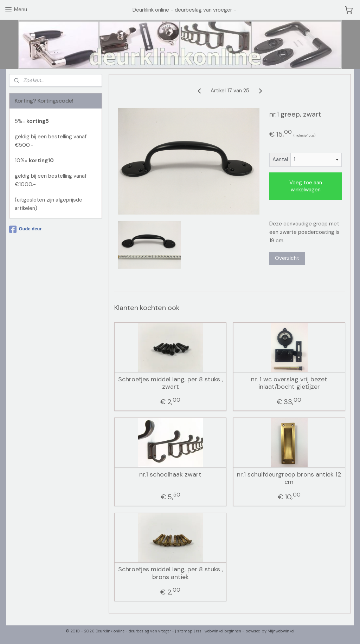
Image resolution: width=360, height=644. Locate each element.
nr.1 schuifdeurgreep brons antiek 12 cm (289, 478)
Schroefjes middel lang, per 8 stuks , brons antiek (171, 573)
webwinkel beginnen (223, 631)
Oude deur (25, 229)
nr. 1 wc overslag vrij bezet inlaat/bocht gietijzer (289, 383)
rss (199, 631)
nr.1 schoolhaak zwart (170, 474)
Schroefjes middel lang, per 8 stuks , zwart (171, 383)
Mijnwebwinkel (281, 631)
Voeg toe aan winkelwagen (306, 186)
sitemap (185, 631)
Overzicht (287, 258)
